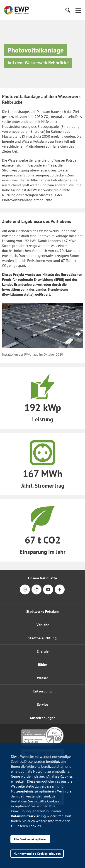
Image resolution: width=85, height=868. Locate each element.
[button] (78, 10)
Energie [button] (43, 651)
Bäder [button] (43, 665)
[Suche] (68, 10)
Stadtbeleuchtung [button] (42, 638)
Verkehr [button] (43, 625)
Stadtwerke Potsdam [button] (42, 611)
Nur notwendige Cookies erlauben (37, 853)
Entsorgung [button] (42, 691)
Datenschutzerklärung (28, 816)
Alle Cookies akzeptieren (30, 839)
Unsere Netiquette (42, 578)
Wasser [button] (42, 678)
